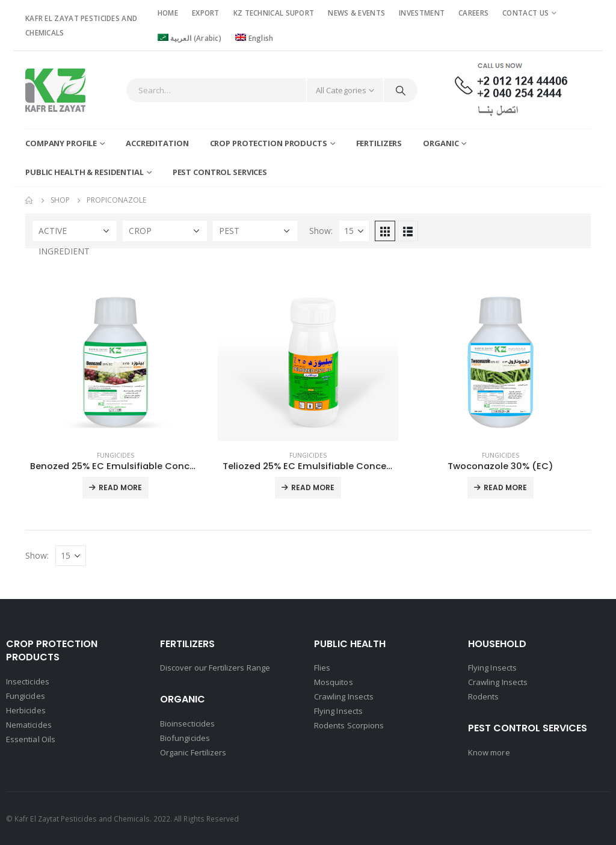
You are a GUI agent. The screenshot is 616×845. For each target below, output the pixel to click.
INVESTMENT (422, 13)
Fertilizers (379, 143)
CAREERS (473, 13)
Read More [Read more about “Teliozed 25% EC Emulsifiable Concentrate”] (313, 487)
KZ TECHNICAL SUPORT (274, 13)
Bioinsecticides (187, 724)
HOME (168, 13)
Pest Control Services (220, 172)
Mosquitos (334, 682)
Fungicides (115, 455)
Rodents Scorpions (349, 725)
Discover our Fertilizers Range (215, 668)
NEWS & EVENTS (356, 13)
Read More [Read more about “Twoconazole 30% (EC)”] (505, 487)
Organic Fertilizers (193, 752)
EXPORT (206, 13)
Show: (321, 231)
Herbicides (26, 710)
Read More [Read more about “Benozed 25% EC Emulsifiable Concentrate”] (120, 487)
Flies (322, 668)
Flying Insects (338, 711)
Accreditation (157, 143)
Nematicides (29, 725)
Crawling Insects (344, 696)
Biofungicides (185, 738)
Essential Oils (31, 739)
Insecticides (28, 681)
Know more (489, 752)
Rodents (483, 696)
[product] (115, 351)
